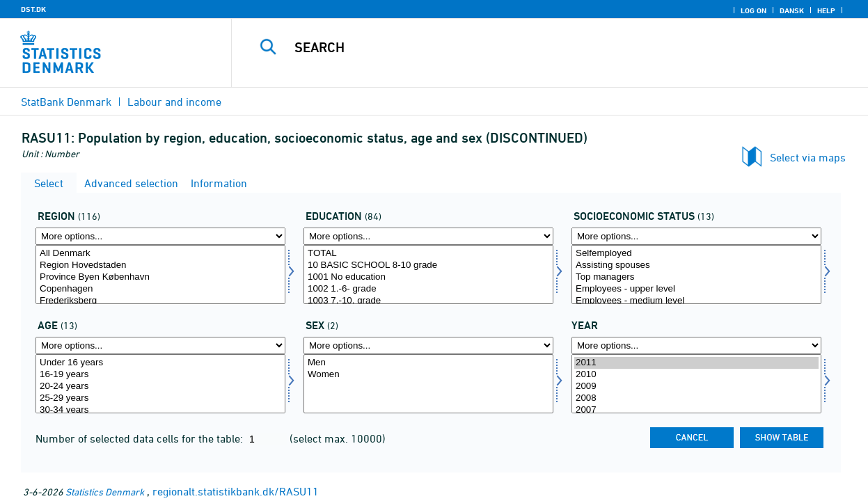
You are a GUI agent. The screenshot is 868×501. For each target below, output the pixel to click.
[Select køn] (428, 384)
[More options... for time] (696, 345)
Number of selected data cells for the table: (141, 438)
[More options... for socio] (696, 236)
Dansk (792, 10)
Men (428, 363)
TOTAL (428, 254)
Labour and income (174, 102)
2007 (696, 410)
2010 (696, 375)
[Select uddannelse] (428, 275)
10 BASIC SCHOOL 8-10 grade (428, 265)
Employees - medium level (696, 301)
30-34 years (160, 410)
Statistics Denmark (105, 492)
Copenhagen (160, 289)
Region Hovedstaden (160, 265)
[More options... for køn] (428, 345)
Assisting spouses (696, 265)
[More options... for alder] (160, 345)
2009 (696, 387)
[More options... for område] (160, 236)
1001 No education (428, 277)
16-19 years (160, 375)
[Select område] (160, 275)
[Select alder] (160, 384)
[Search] (540, 47)
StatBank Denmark (66, 102)
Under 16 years (160, 363)
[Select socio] (696, 275)
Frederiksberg (160, 301)
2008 (696, 398)
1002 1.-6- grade (428, 289)
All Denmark (160, 254)
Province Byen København (160, 277)
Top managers (696, 277)
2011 (696, 363)
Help (826, 10)
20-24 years (160, 387)
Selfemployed (696, 254)
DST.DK (33, 9)
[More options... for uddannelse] (428, 236)
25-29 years (160, 398)
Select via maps (808, 157)
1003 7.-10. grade (428, 301)
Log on (753, 10)
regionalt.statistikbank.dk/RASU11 (236, 491)
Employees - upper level (696, 289)
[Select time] (696, 384)
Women (428, 375)
